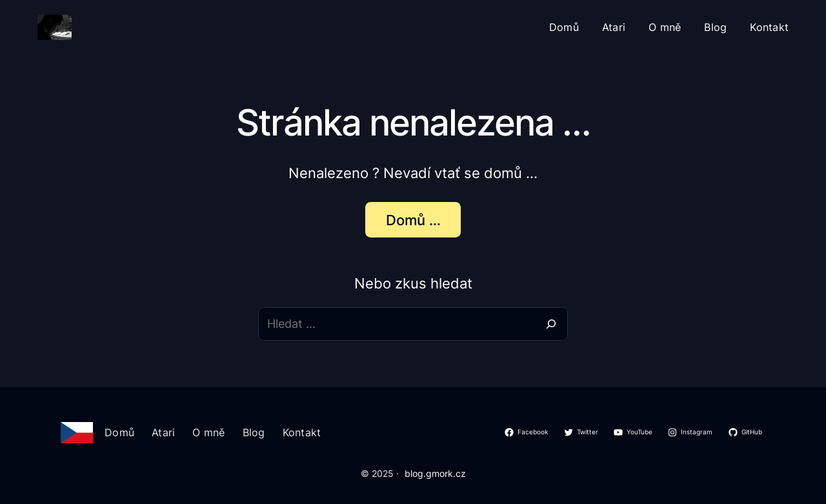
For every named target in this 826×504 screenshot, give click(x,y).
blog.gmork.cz (435, 473)
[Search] (551, 324)
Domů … (413, 220)
